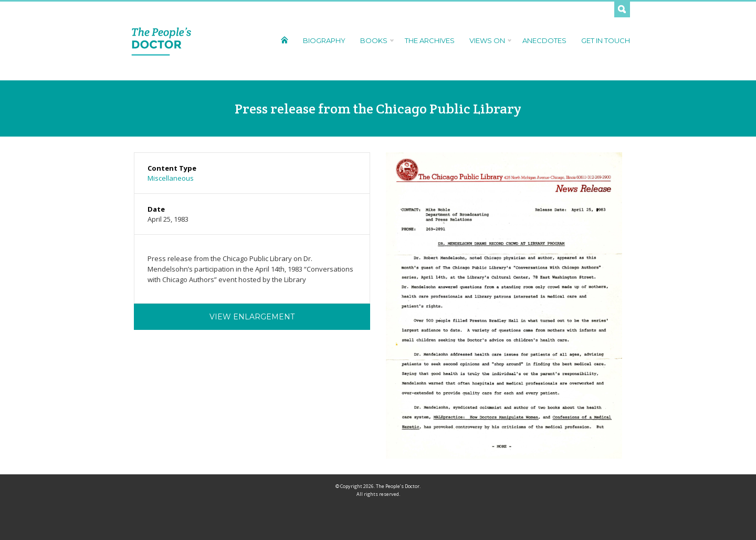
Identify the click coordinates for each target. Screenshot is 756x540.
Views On (489, 40)
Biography (324, 40)
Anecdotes (544, 40)
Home (284, 40)
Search (622, 9)
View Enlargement (252, 317)
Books (375, 40)
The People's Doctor (161, 41)
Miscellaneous (171, 178)
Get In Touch (606, 40)
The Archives (430, 40)
